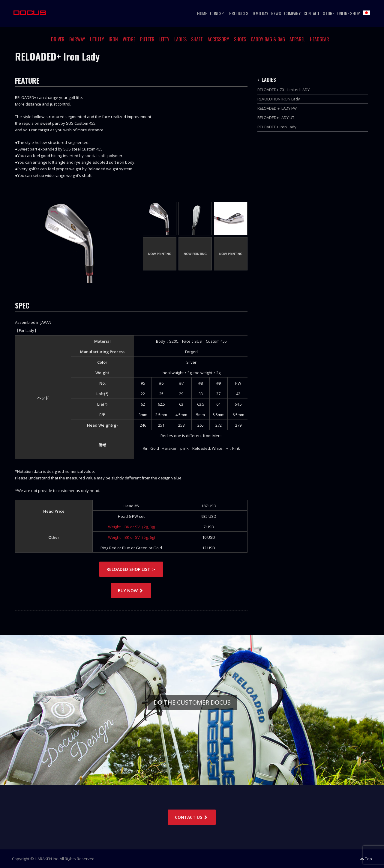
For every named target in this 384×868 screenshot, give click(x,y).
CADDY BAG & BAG (268, 39)
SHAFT (197, 39)
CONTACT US (192, 817)
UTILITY (97, 39)
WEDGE (129, 39)
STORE (328, 13)
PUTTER (147, 39)
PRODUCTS (239, 13)
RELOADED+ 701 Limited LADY (283, 90)
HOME (202, 13)
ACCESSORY (218, 39)
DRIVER (58, 39)
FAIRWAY (77, 39)
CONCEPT (218, 13)
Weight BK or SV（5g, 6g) (131, 537)
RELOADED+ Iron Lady (277, 127)
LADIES (180, 39)
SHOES (240, 39)
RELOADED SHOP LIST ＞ (131, 569)
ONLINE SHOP (349, 13)
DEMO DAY (260, 13)
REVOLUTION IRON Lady (279, 99)
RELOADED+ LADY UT (276, 118)
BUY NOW (131, 591)
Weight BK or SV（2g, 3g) (131, 527)
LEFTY (164, 39)
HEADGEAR (319, 39)
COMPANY (292, 13)
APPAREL (297, 39)
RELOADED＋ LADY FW (277, 108)
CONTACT (312, 13)
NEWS (276, 13)
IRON (113, 39)
